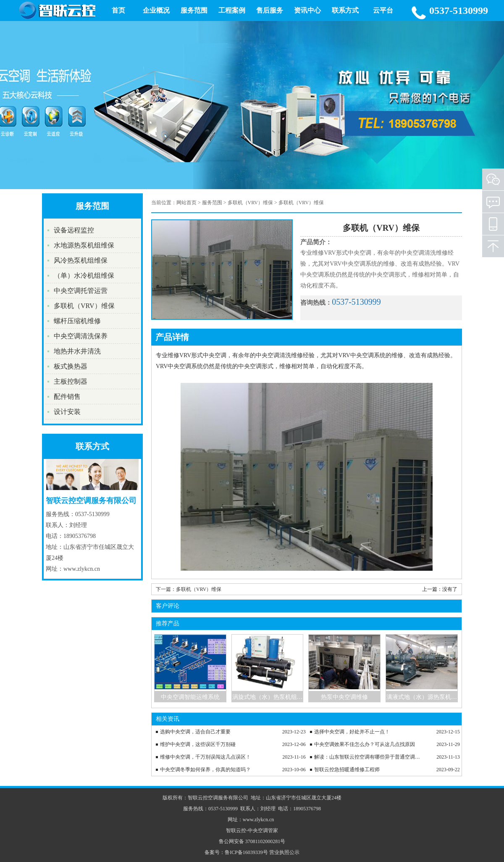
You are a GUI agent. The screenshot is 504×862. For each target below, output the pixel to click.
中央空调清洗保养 (81, 336)
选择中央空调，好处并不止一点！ (352, 732)
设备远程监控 (74, 230)
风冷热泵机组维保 (81, 260)
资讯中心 (307, 10)
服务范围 (194, 10)
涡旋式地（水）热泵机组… (268, 697)
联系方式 (345, 10)
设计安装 (67, 412)
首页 (118, 10)
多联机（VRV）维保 (84, 306)
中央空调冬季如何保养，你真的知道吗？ (205, 770)
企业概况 (156, 10)
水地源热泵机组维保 (84, 245)
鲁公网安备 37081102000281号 (252, 841)
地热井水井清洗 (77, 351)
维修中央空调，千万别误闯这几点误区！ (205, 757)
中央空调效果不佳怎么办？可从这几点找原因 (365, 744)
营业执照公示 (284, 852)
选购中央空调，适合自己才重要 (195, 732)
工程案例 (232, 10)
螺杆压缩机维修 (77, 321)
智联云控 (236, 830)
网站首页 (186, 203)
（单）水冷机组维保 (84, 275)
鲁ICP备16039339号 (246, 852)
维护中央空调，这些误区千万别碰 (198, 744)
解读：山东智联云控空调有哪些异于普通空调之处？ (369, 757)
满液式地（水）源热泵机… (422, 697)
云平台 (383, 10)
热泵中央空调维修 (344, 697)
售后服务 (270, 10)
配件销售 (67, 397)
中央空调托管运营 (81, 291)
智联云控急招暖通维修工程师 (347, 770)
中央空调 (258, 830)
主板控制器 (71, 381)
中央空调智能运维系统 (190, 697)
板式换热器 (71, 366)
